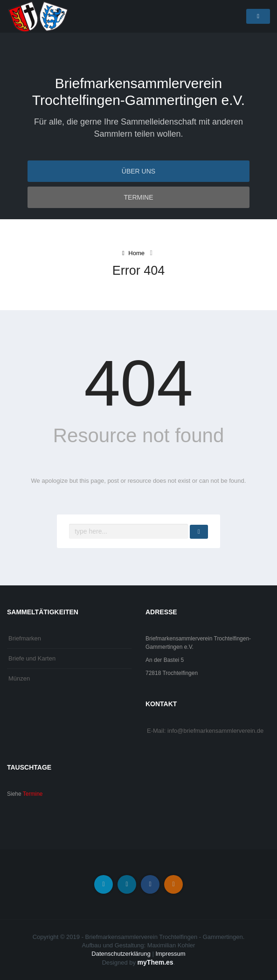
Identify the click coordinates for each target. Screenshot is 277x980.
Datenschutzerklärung (121, 954)
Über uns (138, 171)
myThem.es (156, 962)
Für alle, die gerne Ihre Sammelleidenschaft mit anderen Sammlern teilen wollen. (138, 128)
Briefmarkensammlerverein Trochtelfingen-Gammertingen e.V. (138, 92)
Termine (139, 197)
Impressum (170, 954)
